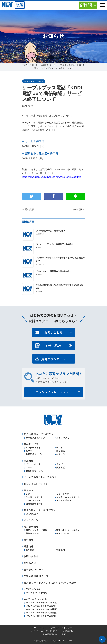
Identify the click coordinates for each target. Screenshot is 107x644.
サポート (29, 490)
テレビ (60, 448)
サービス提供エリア (36, 438)
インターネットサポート (68, 497)
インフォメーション (34, 81)
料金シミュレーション (36, 484)
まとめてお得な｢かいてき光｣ (40, 477)
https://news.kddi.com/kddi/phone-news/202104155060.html (52, 177)
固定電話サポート (34, 504)
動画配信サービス (34, 454)
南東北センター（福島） (68, 530)
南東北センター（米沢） (38, 530)
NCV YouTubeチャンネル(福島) (42, 609)
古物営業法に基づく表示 (54, 634)
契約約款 (69, 631)
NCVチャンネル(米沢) (37, 593)
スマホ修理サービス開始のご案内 (51, 231)
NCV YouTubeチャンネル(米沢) (42, 606)
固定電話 (61, 451)
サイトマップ (40, 628)
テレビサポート (33, 500)
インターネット (33, 448)
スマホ (29, 451)
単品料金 (29, 461)
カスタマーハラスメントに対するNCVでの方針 (50, 583)
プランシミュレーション (52, 392)
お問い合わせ (54, 332)
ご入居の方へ (32, 514)
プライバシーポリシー (61, 628)
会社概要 (29, 540)
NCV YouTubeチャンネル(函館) (42, 613)
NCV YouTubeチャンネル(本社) (42, 603)
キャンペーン (31, 520)
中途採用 (61, 550)
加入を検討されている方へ (39, 434)
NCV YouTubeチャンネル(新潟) (42, 616)
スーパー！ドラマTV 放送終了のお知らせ (55, 244)
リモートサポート (65, 494)
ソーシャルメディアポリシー (47, 631)
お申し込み (54, 346)
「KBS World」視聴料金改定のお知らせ (54, 271)
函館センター (32, 533)
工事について (63, 438)
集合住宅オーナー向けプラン (40, 510)
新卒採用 (30, 550)
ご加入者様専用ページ (86, 5)
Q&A (28, 494)
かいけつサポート (34, 497)
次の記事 (79, 209)
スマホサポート (64, 500)
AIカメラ (61, 454)
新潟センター (63, 533)
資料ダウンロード (54, 359)
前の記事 (28, 209)
